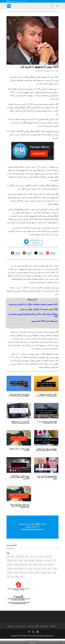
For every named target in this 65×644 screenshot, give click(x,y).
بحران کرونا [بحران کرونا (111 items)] (10, 561)
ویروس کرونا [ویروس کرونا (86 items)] (44, 573)
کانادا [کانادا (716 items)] (8, 577)
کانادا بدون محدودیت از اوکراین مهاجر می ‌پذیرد (39, 309)
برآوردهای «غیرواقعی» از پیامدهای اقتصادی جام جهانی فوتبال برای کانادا (46, 449)
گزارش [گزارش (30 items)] (22, 577)
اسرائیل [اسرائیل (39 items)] (27, 557)
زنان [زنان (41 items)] (26, 569)
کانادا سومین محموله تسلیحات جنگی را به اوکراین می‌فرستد (33, 304)
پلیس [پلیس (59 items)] (54, 573)
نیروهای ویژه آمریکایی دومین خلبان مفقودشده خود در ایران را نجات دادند (19, 395)
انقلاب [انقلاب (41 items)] (46, 557)
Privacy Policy (44, 627)
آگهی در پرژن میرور (33, 627)
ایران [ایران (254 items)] (50, 557)
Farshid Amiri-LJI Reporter (44, 71)
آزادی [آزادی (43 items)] (8, 557)
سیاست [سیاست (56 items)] (44, 569)
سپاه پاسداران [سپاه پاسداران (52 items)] (37, 569)
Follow (18, 253)
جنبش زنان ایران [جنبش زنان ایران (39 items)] (48, 561)
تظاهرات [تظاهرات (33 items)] (20, 561)
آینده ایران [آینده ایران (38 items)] (18, 557)
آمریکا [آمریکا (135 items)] (13, 557)
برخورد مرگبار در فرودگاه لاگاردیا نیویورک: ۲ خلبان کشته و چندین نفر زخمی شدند (20, 477)
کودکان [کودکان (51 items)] (17, 577)
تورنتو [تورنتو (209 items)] (25, 561)
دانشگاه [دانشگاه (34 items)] (35, 565)
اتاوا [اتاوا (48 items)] (23, 557)
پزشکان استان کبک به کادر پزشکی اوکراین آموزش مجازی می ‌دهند (33, 315)
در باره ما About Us (20, 627)
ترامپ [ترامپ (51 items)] (15, 561)
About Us (53, 627)
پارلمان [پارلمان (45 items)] (50, 573)
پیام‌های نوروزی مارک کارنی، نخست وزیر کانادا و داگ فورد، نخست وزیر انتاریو (47, 477)
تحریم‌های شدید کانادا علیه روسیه (44, 321)
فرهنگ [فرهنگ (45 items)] (49, 569)
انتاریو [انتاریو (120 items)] (36, 557)
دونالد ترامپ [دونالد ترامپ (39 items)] (10, 569)
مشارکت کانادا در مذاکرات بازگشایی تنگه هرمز (19, 449)
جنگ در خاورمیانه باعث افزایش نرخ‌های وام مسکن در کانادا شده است (46, 395)
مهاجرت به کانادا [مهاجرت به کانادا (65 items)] (23, 573)
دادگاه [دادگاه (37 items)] (30, 565)
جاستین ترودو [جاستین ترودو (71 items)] (31, 561)
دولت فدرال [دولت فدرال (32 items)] (51, 565)
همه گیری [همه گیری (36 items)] (37, 573)
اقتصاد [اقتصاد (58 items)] (32, 557)
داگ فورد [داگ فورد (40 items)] (40, 565)
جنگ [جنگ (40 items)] (54, 561)
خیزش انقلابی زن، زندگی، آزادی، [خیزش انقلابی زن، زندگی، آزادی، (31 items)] (20, 565)
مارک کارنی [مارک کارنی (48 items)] (10, 573)
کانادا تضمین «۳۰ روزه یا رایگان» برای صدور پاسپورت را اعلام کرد (20, 422)
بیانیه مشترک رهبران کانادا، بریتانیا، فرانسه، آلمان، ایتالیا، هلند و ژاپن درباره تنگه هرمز (20, 506)
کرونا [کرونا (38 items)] (12, 577)
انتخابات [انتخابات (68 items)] (41, 557)
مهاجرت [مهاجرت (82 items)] (16, 573)
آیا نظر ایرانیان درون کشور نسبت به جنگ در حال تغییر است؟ (47, 422)
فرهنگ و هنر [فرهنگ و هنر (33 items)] (55, 569)
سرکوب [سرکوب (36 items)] (31, 569)
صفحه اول (10, 627)
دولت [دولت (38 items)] (45, 565)
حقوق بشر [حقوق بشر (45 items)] (9, 565)
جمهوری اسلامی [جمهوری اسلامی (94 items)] (39, 561)
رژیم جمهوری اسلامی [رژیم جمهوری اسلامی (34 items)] (19, 569)
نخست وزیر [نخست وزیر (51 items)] (31, 573)
